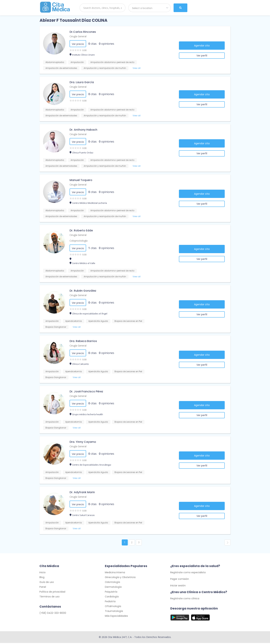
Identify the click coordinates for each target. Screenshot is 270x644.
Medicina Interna (115, 573)
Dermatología (113, 588)
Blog (42, 578)
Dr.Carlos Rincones (83, 32)
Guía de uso (47, 583)
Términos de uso (50, 598)
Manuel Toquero (81, 180)
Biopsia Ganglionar (56, 327)
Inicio (43, 573)
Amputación (77, 62)
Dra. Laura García (82, 82)
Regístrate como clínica (185, 599)
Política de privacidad (52, 593)
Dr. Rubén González (83, 291)
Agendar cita (202, 46)
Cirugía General (78, 36)
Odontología (112, 583)
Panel (43, 588)
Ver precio (78, 44)
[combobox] (150, 8)
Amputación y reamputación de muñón (105, 68)
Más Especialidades (116, 617)
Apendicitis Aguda (98, 321)
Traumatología (114, 612)
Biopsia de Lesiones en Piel (128, 321)
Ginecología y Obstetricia (120, 578)
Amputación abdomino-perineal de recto (112, 62)
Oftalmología (113, 607)
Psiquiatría (111, 593)
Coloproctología (79, 241)
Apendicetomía (74, 321)
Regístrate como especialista (188, 573)
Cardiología (112, 598)
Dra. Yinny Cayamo (83, 442)
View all (137, 68)
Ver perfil (202, 56)
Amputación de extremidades (61, 68)
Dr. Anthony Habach (83, 130)
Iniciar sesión (178, 587)
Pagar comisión (180, 580)
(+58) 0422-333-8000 (53, 614)
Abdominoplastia (55, 62)
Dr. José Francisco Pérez (86, 391)
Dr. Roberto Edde (81, 230)
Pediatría (110, 602)
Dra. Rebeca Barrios (83, 341)
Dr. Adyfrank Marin (82, 492)
